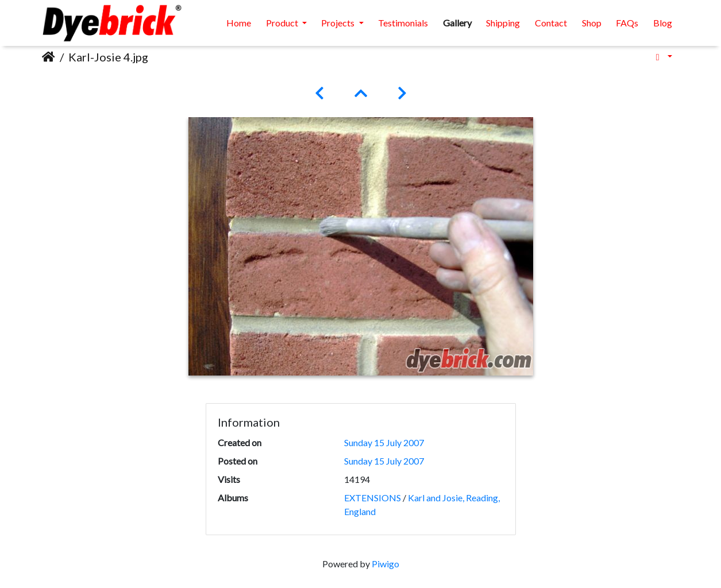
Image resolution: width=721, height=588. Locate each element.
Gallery (457, 23)
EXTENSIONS (373, 498)
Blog (663, 23)
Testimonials (403, 23)
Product (283, 23)
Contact (551, 23)
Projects (339, 23)
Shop (592, 23)
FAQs (627, 23)
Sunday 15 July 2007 (384, 442)
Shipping (503, 23)
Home (239, 23)
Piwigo (385, 564)
